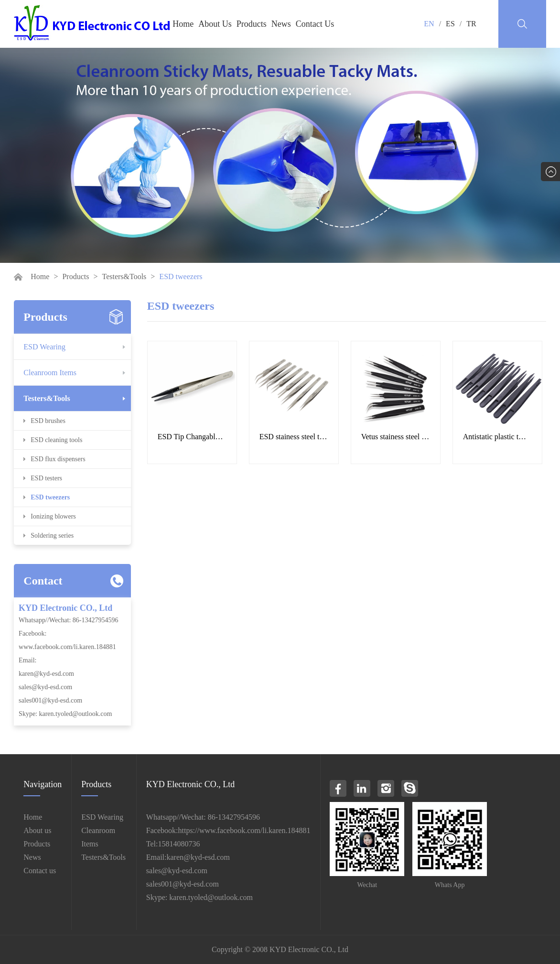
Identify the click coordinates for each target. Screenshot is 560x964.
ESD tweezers (50, 497)
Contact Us (315, 24)
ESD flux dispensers (58, 459)
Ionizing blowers (53, 516)
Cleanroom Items (50, 373)
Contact (43, 581)
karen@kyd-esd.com (46, 674)
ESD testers (46, 478)
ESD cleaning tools (56, 440)
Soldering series (52, 536)
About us (37, 830)
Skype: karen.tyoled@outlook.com (65, 714)
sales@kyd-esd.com (45, 687)
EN (429, 24)
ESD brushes (48, 421)
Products (252, 24)
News (281, 24)
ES (450, 24)
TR (471, 24)
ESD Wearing (44, 347)
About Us (215, 24)
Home (183, 24)
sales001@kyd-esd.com (50, 700)
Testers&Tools (124, 276)
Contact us (40, 871)
